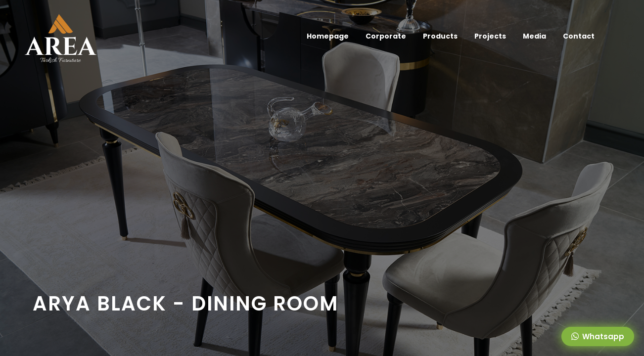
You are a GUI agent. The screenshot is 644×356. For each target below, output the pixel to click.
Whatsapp (598, 336)
